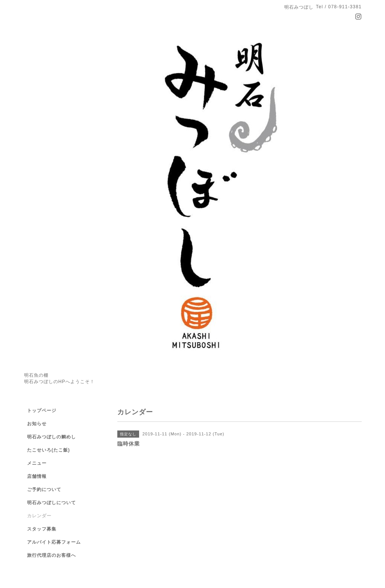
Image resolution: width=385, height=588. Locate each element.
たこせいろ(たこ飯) (49, 450)
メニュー (37, 463)
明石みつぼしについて (52, 503)
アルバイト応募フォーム (54, 542)
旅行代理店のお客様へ (52, 555)
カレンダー (39, 516)
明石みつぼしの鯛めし (52, 437)
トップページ (42, 411)
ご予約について (44, 489)
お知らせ (37, 424)
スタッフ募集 (42, 529)
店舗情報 (37, 476)
